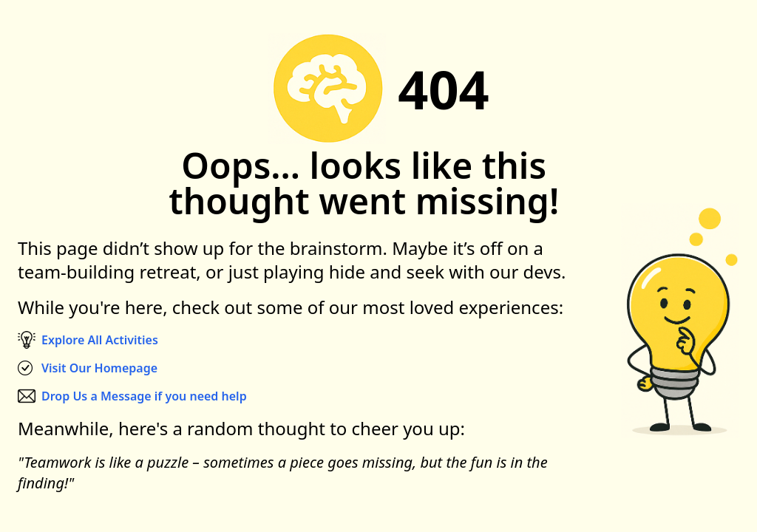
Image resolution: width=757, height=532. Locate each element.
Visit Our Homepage (99, 368)
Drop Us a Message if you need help (144, 396)
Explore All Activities (100, 340)
